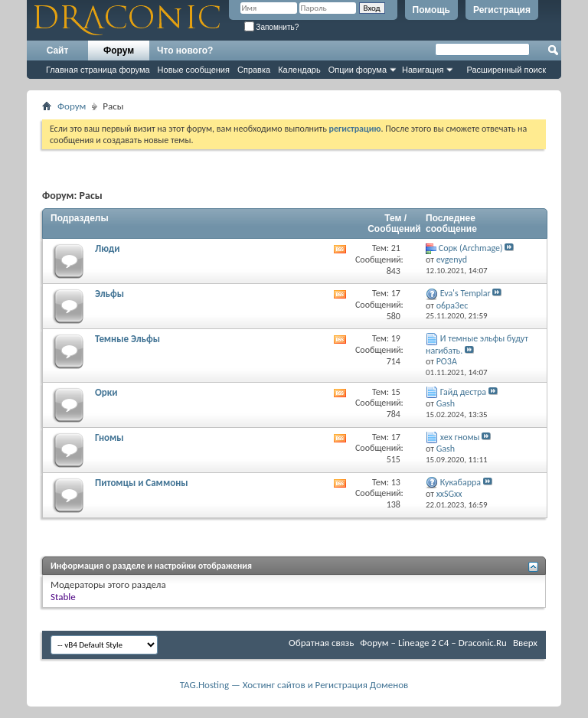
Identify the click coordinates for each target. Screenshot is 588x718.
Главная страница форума (98, 70)
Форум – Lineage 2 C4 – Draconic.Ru (433, 643)
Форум (119, 51)
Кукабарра (461, 482)
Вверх (525, 643)
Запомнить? (272, 27)
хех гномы (460, 437)
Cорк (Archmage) (471, 248)
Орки (106, 392)
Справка (254, 70)
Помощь (431, 10)
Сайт (58, 51)
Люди (107, 248)
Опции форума (358, 70)
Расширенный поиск (506, 70)
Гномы (109, 437)
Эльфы (109, 294)
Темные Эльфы (127, 339)
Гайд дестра (463, 392)
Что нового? (185, 51)
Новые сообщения (194, 70)
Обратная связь (321, 643)
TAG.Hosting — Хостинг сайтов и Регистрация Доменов (294, 685)
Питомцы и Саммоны (142, 483)
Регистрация (502, 10)
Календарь (299, 70)
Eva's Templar (465, 293)
